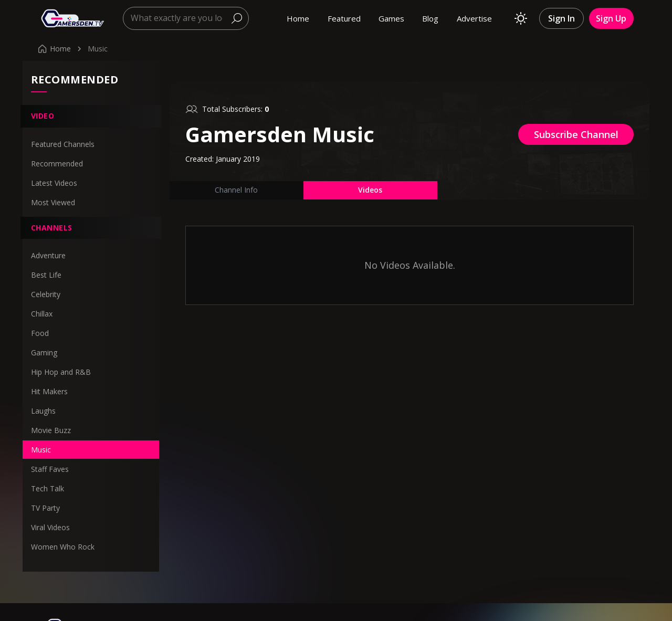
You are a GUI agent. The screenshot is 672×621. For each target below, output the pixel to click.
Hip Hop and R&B (61, 372)
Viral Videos (50, 527)
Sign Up (611, 18)
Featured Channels (63, 144)
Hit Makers (49, 391)
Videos (370, 190)
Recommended (57, 164)
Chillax (42, 314)
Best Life (46, 275)
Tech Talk (48, 488)
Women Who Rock (63, 547)
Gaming (44, 352)
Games (391, 18)
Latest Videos (54, 183)
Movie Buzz (51, 430)
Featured (344, 18)
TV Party (45, 508)
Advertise (474, 18)
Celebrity (46, 294)
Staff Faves (50, 469)
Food (40, 333)
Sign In (561, 18)
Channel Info (236, 190)
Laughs (43, 411)
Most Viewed (53, 202)
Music (41, 450)
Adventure (48, 255)
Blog (430, 18)
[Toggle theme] (521, 18)
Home (298, 18)
